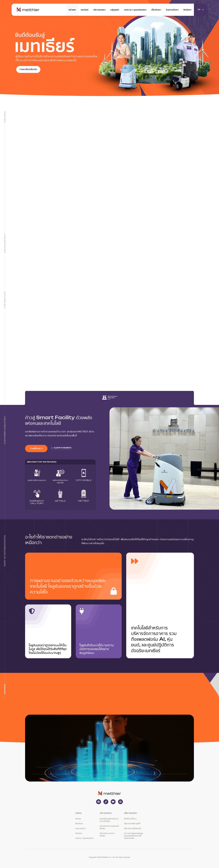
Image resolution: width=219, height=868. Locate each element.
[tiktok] (106, 802)
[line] (120, 802)
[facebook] (99, 802)
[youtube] (113, 802)
